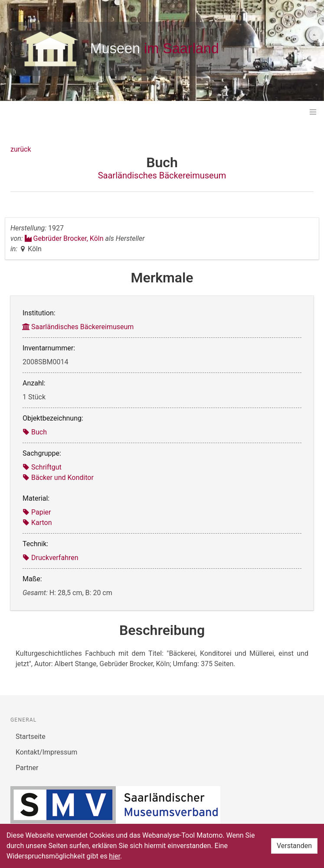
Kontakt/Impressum (46, 752)
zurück (21, 149)
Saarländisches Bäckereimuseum (162, 175)
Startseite (31, 737)
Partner (27, 768)
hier (115, 856)
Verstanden (294, 846)
